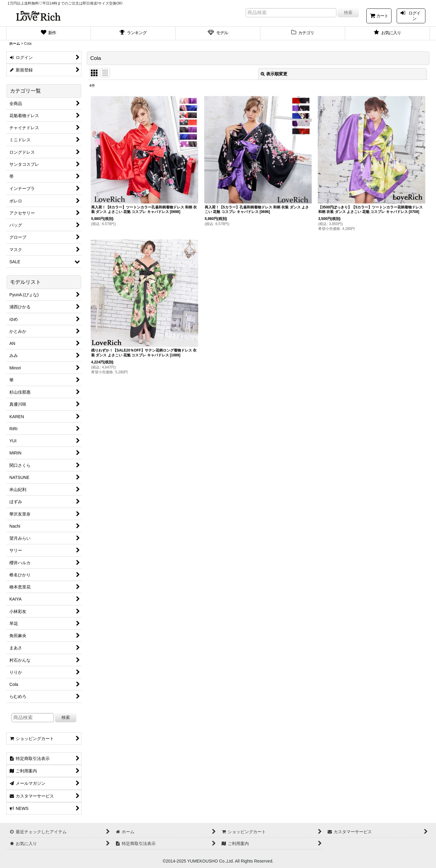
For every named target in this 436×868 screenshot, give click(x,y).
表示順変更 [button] (274, 74)
